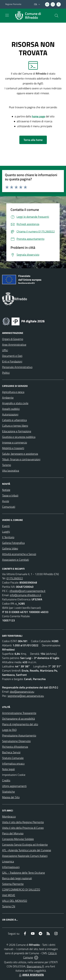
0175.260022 (15, 578)
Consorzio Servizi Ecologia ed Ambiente (25, 845)
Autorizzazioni (10, 414)
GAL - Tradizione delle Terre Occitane (23, 873)
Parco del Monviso (13, 833)
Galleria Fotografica (13, 543)
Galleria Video (10, 548)
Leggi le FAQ (9, 730)
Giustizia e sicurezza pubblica (19, 437)
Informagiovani (11, 867)
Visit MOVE (9, 895)
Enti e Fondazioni (12, 361)
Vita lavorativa (11, 471)
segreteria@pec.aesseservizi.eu (26, 696)
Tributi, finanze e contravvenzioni (21, 459)
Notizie (6, 490)
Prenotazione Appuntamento (19, 735)
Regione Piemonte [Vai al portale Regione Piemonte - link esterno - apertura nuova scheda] (13, 4)
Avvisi (6, 501)
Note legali (8, 769)
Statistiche (8, 792)
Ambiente (8, 398)
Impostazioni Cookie (14, 775)
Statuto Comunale (13, 758)
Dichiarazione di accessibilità (18, 719)
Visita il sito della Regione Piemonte (23, 822)
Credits (6, 780)
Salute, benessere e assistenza (20, 454)
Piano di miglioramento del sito (20, 724)
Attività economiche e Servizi (19, 554)
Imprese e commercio (15, 442)
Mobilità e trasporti (13, 448)
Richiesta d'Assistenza (15, 747)
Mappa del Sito (11, 797)
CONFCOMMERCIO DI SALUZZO (21, 889)
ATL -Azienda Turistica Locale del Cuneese (27, 850)
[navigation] (7, 15)
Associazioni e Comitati (15, 560)
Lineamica (8, 861)
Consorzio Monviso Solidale (18, 839)
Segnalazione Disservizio (16, 741)
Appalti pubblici (11, 409)
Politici (6, 373)
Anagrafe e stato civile (15, 403)
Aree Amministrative (14, 345)
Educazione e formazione (17, 431)
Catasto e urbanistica (14, 420)
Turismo (7, 465)
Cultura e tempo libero (15, 426)
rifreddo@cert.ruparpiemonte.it (27, 591)
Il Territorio (8, 537)
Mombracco (9, 816)
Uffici (5, 350)
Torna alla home (33, 140)
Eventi (6, 526)
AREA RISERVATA (31, 975)
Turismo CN (9, 906)
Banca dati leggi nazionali (17, 878)
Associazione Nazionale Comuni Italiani (25, 856)
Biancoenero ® (35, 966)
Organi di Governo (13, 339)
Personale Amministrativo (17, 367)
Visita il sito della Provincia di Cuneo (23, 828)
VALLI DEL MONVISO (15, 901)
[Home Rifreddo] (31, 16)
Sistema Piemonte (13, 884)
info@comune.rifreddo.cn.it (26, 595)
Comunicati (9, 507)
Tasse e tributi (10, 495)
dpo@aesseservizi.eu (22, 692)
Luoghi (6, 532)
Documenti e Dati (12, 356)
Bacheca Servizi (11, 752)
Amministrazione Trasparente (19, 713)
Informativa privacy (13, 764)
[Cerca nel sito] (56, 16)
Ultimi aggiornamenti (14, 786)
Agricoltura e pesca (13, 392)
